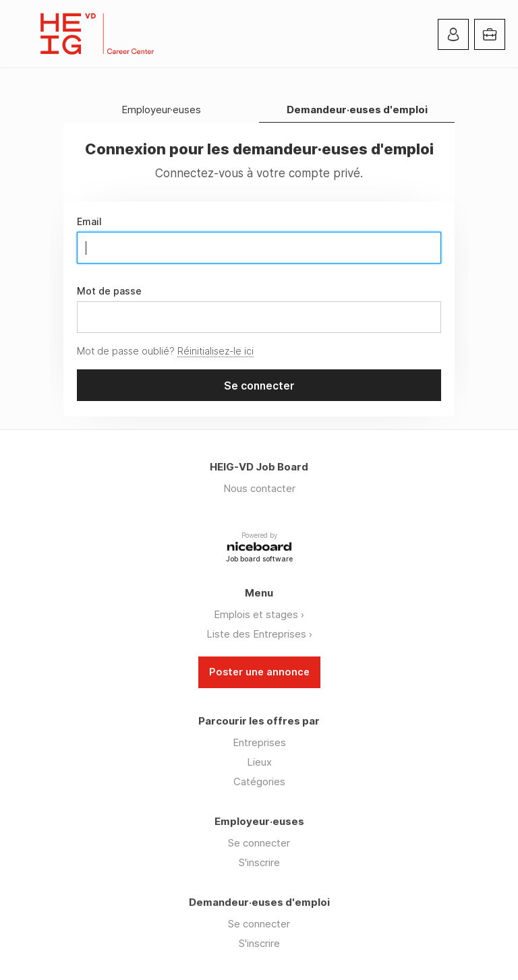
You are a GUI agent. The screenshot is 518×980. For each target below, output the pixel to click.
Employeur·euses (161, 110)
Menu (24, 34)
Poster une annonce (259, 672)
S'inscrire (259, 862)
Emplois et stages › (259, 614)
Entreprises (259, 742)
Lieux (259, 762)
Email (89, 222)
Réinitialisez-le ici (215, 351)
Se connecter (259, 843)
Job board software (259, 560)
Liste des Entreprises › (259, 634)
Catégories (259, 782)
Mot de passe (109, 291)
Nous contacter (259, 488)
